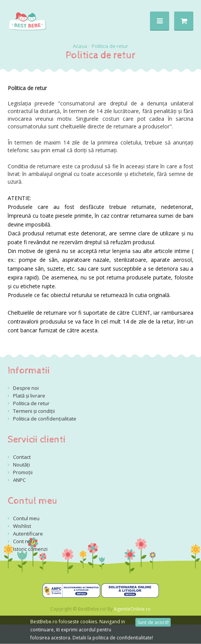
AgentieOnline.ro (132, 609)
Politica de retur (110, 46)
